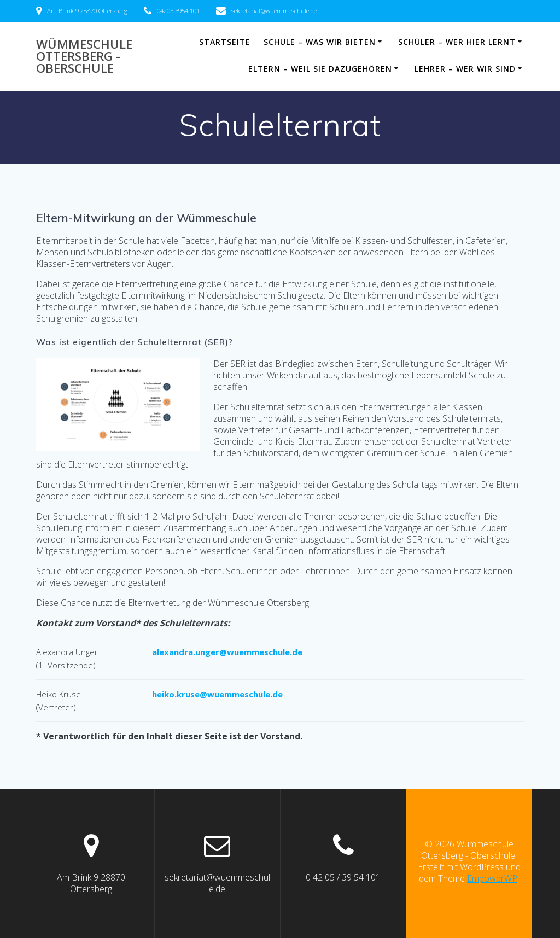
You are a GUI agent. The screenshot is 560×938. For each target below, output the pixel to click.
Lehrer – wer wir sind (465, 69)
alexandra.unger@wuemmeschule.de (227, 652)
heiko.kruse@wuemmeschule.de (217, 694)
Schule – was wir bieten (320, 42)
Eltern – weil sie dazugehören (320, 69)
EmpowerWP (492, 878)
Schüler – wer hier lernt (457, 42)
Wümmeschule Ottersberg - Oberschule (84, 57)
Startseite (225, 42)
